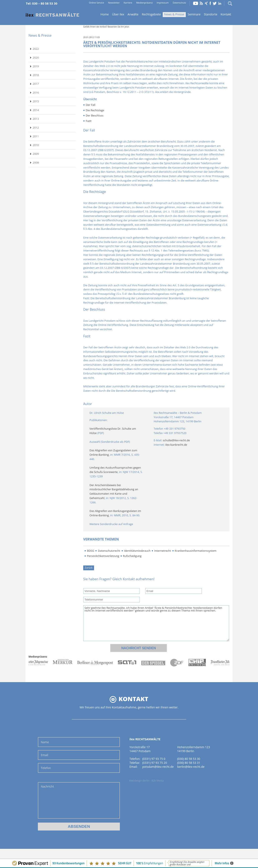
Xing (206, 3)
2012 (36, 128)
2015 (36, 101)
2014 (36, 110)
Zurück (89, 568)
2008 (36, 163)
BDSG (91, 551)
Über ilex (118, 14)
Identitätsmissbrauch (137, 551)
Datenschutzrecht (109, 551)
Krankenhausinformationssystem (196, 551)
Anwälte (133, 14)
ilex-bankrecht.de (176, 445)
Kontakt (226, 14)
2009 (36, 154)
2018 (36, 75)
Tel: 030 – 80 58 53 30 (42, 3)
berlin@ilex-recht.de (191, 767)
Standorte (211, 14)
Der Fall (91, 105)
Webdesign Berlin (139, 781)
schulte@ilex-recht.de (176, 440)
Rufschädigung (132, 556)
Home (52, 15)
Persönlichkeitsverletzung (103, 556)
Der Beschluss (95, 115)
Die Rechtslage (95, 110)
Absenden (79, 826)
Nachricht (79, 800)
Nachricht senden (139, 648)
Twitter (215, 3)
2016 (36, 93)
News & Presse (174, 14)
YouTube (196, 3)
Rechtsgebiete (151, 14)
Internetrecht (162, 551)
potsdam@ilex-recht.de (158, 767)
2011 (36, 136)
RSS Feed (201, 3)
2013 (36, 119)
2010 (36, 145)
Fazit (89, 121)
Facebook (210, 3)
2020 (36, 58)
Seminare (194, 14)
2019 (36, 66)
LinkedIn (220, 3)
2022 (36, 49)
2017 (36, 84)
